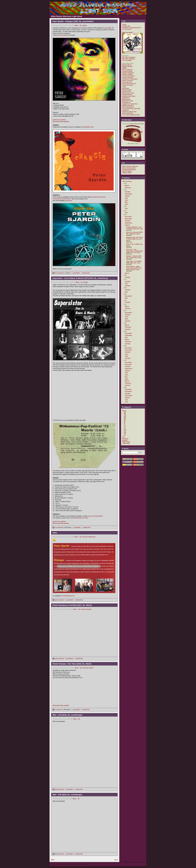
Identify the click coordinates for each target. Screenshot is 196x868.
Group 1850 (107, 28)
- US (125, 431)
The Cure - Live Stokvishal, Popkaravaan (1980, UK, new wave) (135, 251)
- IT (124, 425)
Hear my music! (128, 32)
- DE (125, 417)
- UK (125, 429)
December (128, 217)
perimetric (126, 88)
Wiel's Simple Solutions (130, 166)
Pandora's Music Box (129, 112)
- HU (125, 420)
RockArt (68, 199)
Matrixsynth (126, 99)
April (127, 204)
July (126, 198)
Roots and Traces (128, 93)
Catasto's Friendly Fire (130, 104)
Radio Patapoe (127, 171)
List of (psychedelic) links (131, 115)
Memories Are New (82, 518)
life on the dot (127, 82)
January (128, 286)
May (126, 202)
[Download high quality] (61, 121)
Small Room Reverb (129, 84)
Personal (85, 537)
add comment (58, 600)
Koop (124, 87)
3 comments (58, 527)
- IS (124, 423)
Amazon (69, 201)
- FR (124, 418)
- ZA (124, 434)
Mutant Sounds (127, 67)
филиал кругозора (129, 96)
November (128, 219)
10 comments (58, 273)
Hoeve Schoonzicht (129, 168)
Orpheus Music (127, 71)
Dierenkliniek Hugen (129, 169)
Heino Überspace (128, 107)
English (85, 25)
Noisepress (126, 102)
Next (116, 860)
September (129, 194)
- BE (125, 414)
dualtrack (125, 110)
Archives (126, 178)
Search (125, 449)
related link (86, 273)
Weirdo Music (127, 65)
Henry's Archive (128, 81)
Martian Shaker (127, 74)
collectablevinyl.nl (68, 596)
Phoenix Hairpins (128, 73)
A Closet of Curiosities (130, 79)
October (128, 192)
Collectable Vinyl (88, 127)
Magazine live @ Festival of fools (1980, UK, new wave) (135, 239)
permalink (76, 273)
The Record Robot (128, 76)
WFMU (125, 68)
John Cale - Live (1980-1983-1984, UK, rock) (134, 262)
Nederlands (92, 537)
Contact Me (126, 26)
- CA (125, 415)
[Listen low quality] (59, 120)
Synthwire (126, 98)
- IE (124, 421)
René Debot (63, 35)
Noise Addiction (128, 113)
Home (124, 25)
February (128, 188)
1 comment (58, 710)
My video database (129, 59)
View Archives (127, 181)
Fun (124, 437)
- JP (124, 426)
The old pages (127, 60)
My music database (129, 57)
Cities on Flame (128, 85)
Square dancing (128, 77)
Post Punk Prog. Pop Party (131, 109)
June (127, 200)
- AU (125, 412)
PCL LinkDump (127, 70)
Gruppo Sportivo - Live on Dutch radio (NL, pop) (135, 228)
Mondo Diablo (127, 90)
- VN (125, 432)
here (81, 678)
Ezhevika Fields (128, 101)
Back (53, 860)
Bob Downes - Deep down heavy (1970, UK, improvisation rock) (134, 268)
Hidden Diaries (127, 95)
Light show (126, 443)
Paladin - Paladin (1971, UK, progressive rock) (134, 257)
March (127, 186)
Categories (127, 407)
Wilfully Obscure (128, 105)
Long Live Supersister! (95, 516)
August (127, 196)
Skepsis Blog (127, 173)
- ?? (124, 435)
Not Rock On (127, 91)
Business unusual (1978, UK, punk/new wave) (134, 233)
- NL (80, 25)
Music (77, 25)
